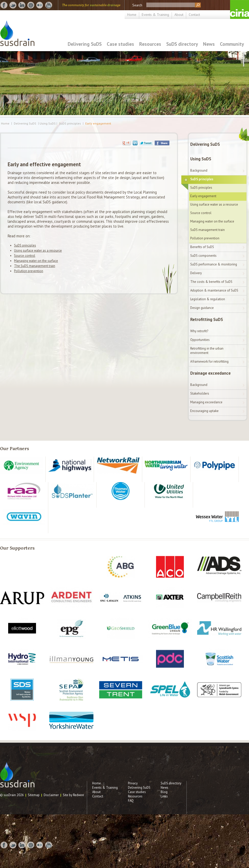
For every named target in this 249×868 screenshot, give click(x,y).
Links (164, 796)
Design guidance (202, 308)
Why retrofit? (199, 331)
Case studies (120, 44)
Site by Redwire (73, 795)
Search (137, 5)
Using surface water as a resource (38, 251)
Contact (194, 15)
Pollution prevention (29, 271)
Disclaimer (51, 795)
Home (132, 15)
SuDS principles (70, 124)
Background (199, 170)
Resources (150, 44)
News (209, 44)
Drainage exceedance (210, 373)
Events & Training (155, 15)
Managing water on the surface (36, 261)
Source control (25, 256)
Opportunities (200, 340)
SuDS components (203, 256)
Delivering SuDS (85, 44)
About (179, 15)
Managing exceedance (206, 402)
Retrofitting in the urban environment (207, 351)
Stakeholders (200, 393)
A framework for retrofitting (209, 361)
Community (232, 44)
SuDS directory (182, 44)
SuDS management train (207, 230)
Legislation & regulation (208, 299)
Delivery (196, 273)
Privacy (133, 783)
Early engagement (98, 124)
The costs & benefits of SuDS (211, 282)
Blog (164, 792)
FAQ (131, 801)
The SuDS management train (35, 266)
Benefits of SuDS (202, 247)
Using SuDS (201, 159)
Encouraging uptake (204, 411)
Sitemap (34, 795)
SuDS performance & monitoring (214, 264)
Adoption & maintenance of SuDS (214, 290)
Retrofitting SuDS (207, 319)
